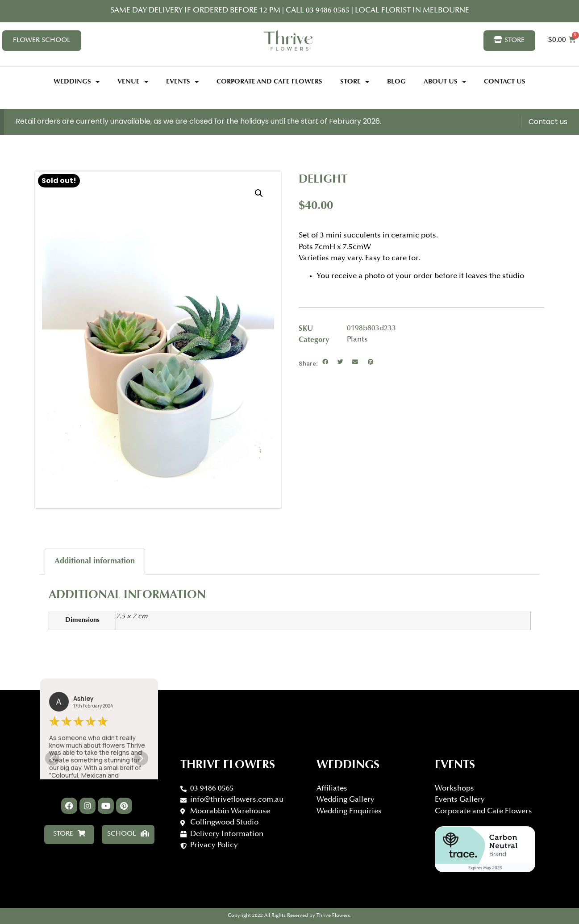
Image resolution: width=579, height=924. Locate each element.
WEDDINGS (348, 766)
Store (355, 82)
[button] (325, 362)
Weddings (77, 82)
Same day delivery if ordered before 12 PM (195, 11)
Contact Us (505, 82)
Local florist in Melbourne (411, 11)
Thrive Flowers (228, 766)
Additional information (95, 562)
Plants (357, 340)
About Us (445, 82)
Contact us (548, 122)
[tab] (95, 562)
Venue (133, 82)
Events (182, 82)
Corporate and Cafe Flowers (269, 82)
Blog (396, 82)
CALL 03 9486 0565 (319, 11)
